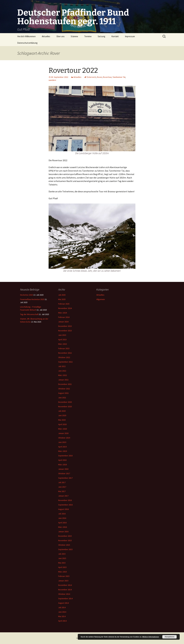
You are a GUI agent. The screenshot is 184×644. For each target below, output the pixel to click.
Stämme (74, 36)
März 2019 (63, 451)
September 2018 (65, 456)
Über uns (60, 36)
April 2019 (62, 447)
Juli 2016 (62, 514)
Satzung (101, 36)
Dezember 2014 (65, 585)
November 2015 (65, 540)
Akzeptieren (169, 637)
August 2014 (63, 603)
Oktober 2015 (64, 545)
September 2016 (65, 505)
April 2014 (62, 621)
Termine (88, 36)
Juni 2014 (62, 612)
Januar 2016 (63, 532)
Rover (99, 77)
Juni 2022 (62, 371)
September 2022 (65, 362)
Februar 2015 (64, 576)
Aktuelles (46, 36)
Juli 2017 (62, 482)
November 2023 (65, 331)
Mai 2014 (62, 616)
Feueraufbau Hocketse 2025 (32, 299)
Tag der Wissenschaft (29, 314)
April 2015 (62, 567)
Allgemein (101, 299)
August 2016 (63, 509)
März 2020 (63, 429)
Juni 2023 (62, 335)
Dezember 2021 (65, 384)
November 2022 (65, 353)
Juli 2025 (62, 295)
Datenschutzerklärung (27, 43)
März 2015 (63, 572)
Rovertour (107, 77)
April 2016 (62, 523)
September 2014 (65, 598)
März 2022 (63, 375)
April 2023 (62, 340)
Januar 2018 (63, 469)
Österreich (91, 77)
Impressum (130, 36)
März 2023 (63, 344)
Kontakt (115, 36)
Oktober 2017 (64, 473)
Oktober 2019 (64, 438)
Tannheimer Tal (119, 77)
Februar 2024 (64, 317)
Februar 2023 (64, 348)
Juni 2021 (62, 398)
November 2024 (65, 308)
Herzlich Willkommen (26, 36)
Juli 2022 (62, 366)
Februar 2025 (64, 304)
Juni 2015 (62, 558)
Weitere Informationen (151, 637)
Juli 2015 (62, 554)
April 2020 (62, 424)
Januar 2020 (63, 433)
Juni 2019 (62, 442)
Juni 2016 (62, 518)
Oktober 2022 (64, 357)
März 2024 (63, 313)
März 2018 (63, 465)
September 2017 (65, 478)
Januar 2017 (63, 496)
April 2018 (62, 460)
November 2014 (65, 590)
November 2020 (65, 406)
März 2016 (63, 527)
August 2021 (63, 393)
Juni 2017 (62, 487)
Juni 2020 (62, 415)
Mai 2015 (62, 563)
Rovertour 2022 (73, 70)
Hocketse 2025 (27, 295)
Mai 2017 (62, 491)
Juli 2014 (62, 607)
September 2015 (65, 549)
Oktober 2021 (64, 389)
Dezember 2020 (65, 402)
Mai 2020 (62, 420)
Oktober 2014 (64, 594)
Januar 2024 (63, 322)
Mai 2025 (62, 299)
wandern (52, 80)
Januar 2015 (63, 581)
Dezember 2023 (65, 326)
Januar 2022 (63, 380)
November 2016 (65, 500)
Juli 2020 (62, 411)
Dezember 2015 (65, 536)
